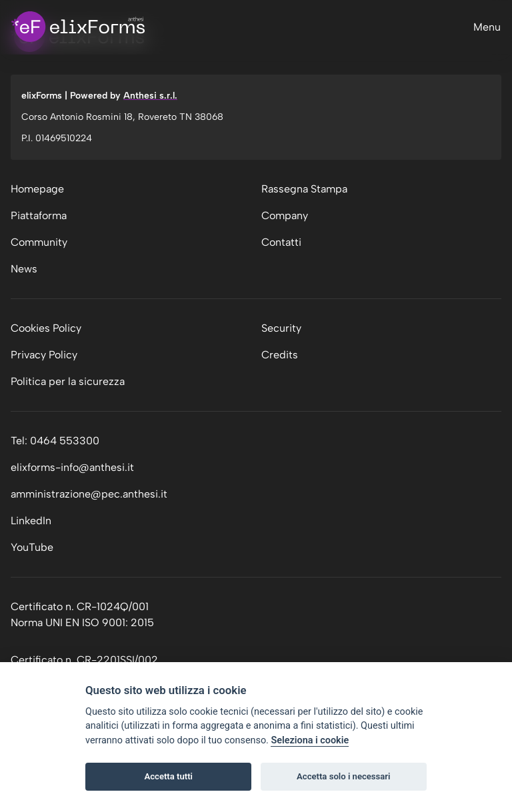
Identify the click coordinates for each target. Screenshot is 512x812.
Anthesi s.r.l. (150, 96)
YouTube (32, 547)
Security (281, 328)
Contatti (281, 242)
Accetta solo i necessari (343, 776)
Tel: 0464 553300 (55, 441)
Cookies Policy (46, 328)
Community (39, 242)
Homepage (37, 189)
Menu (487, 27)
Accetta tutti (168, 776)
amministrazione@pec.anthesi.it (89, 494)
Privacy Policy (44, 355)
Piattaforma (39, 215)
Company (285, 215)
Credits (280, 355)
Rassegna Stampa (304, 189)
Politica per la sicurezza (68, 381)
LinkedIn (31, 521)
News (24, 269)
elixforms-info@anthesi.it (72, 467)
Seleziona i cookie (310, 740)
